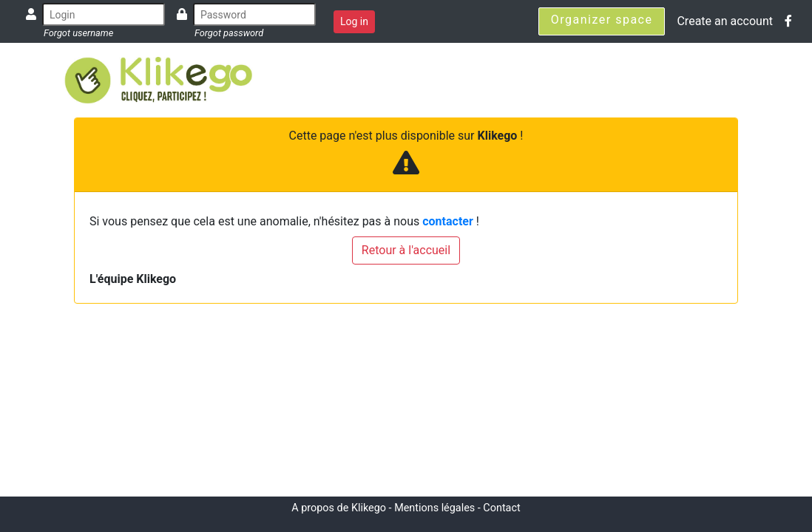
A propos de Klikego (339, 508)
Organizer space (602, 20)
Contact (501, 508)
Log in (354, 21)
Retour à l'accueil (406, 250)
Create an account (725, 21)
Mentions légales (434, 508)
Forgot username (78, 33)
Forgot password (229, 33)
